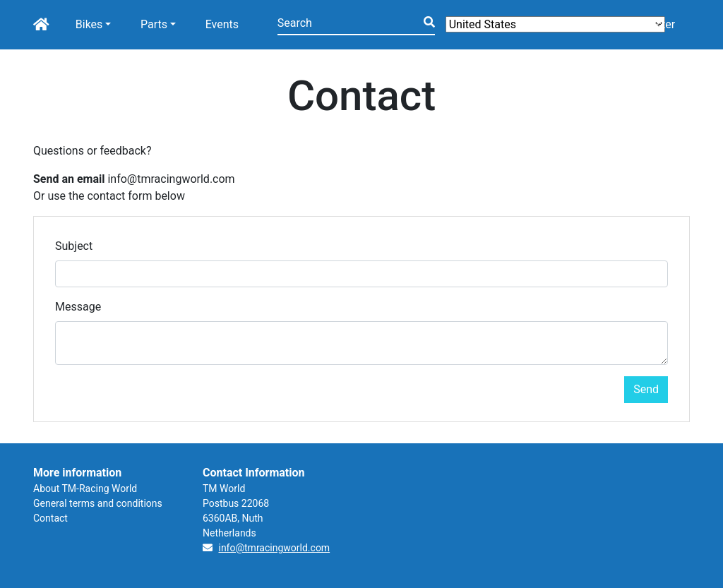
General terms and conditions (98, 503)
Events (222, 24)
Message (78, 307)
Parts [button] (154, 24)
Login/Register (639, 24)
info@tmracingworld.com (274, 548)
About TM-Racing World (85, 488)
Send (646, 389)
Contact (50, 518)
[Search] (356, 25)
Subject (74, 246)
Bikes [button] (89, 24)
